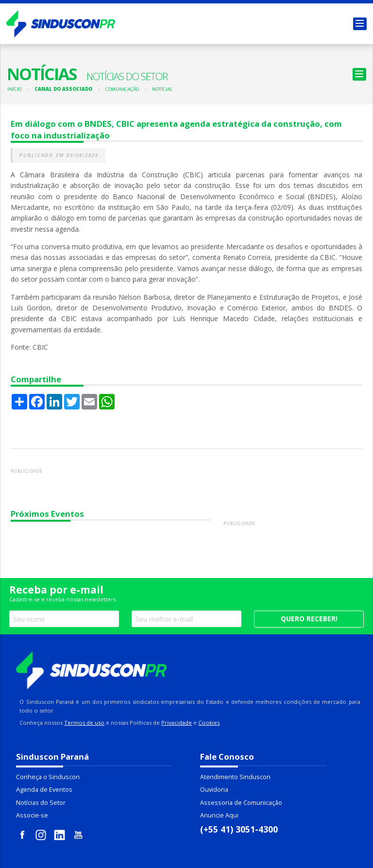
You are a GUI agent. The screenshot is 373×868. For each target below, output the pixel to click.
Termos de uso (84, 723)
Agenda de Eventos (44, 790)
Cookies (209, 723)
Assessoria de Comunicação (241, 803)
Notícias (162, 89)
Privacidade (177, 723)
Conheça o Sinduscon (48, 777)
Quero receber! (309, 619)
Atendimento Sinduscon (235, 777)
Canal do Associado (63, 89)
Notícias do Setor (41, 803)
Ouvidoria (214, 790)
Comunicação (122, 89)
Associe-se (32, 815)
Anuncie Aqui (219, 815)
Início (14, 89)
